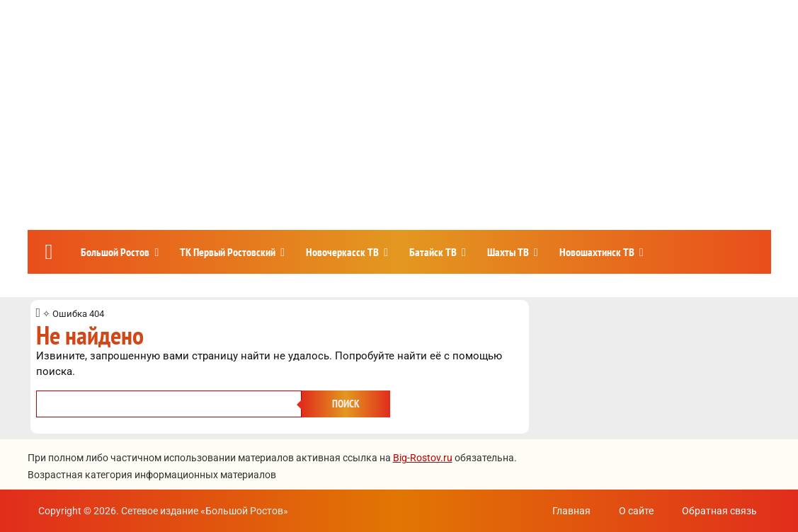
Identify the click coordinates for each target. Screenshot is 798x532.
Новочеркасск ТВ (342, 252)
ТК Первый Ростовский (228, 252)
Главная (571, 511)
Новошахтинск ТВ (597, 252)
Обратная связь (719, 511)
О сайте (636, 511)
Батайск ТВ (433, 252)
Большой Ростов (115, 252)
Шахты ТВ (508, 252)
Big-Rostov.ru (423, 458)
